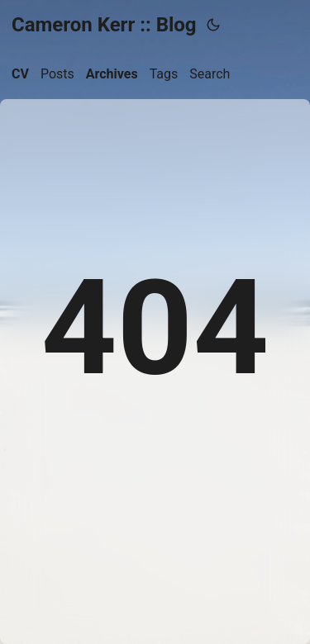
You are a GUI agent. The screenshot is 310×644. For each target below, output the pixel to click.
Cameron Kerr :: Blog (104, 25)
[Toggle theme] (213, 25)
